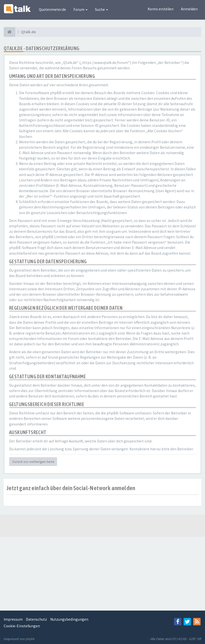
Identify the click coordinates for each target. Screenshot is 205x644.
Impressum (13, 619)
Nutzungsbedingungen (69, 619)
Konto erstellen (161, 9)
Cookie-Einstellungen (22, 626)
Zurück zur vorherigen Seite (33, 462)
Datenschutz (36, 619)
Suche (102, 9)
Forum (80, 9)
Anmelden (189, 9)
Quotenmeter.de (52, 9)
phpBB (30, 639)
